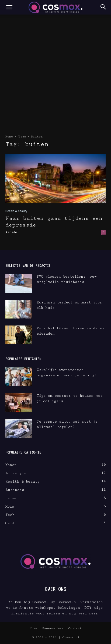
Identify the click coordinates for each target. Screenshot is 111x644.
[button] (9, 7)
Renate (11, 232)
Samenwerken (53, 628)
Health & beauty (16, 211)
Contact (75, 628)
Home (9, 137)
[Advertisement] (55, 73)
